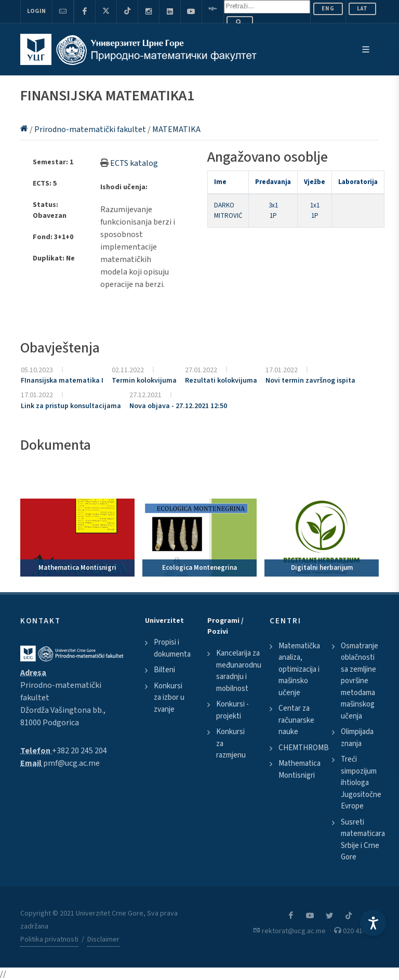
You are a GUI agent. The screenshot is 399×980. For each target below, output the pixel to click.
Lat (362, 9)
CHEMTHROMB (304, 748)
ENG (328, 9)
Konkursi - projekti (232, 710)
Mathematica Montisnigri (300, 769)
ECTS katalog (134, 163)
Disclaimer (103, 939)
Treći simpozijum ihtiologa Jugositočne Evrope (361, 783)
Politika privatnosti (49, 939)
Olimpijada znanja (357, 738)
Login (36, 11)
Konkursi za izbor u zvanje (169, 698)
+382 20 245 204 (79, 751)
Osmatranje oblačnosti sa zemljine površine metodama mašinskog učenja (360, 681)
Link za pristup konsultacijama (71, 406)
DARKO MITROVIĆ (228, 211)
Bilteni (164, 670)
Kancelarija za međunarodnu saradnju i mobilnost (239, 671)
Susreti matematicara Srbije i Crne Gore (363, 840)
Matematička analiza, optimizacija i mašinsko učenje (299, 669)
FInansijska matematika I (62, 381)
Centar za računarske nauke (296, 720)
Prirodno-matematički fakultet (91, 129)
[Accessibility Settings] (373, 923)
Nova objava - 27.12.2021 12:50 (178, 406)
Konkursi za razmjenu (231, 743)
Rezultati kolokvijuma (221, 381)
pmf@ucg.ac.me (71, 763)
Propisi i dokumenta (172, 648)
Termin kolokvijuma (144, 381)
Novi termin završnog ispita (310, 381)
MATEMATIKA (176, 129)
